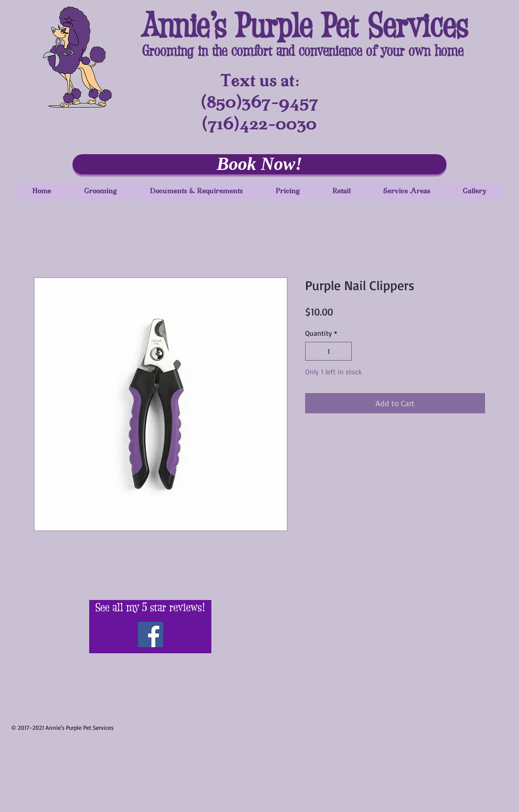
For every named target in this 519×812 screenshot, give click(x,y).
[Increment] (344, 351)
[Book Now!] (259, 164)
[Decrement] (313, 351)
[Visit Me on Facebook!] (151, 634)
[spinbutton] (328, 351)
